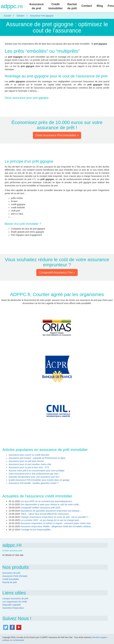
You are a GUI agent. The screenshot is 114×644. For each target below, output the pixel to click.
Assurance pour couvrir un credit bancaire (29, 455)
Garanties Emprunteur (13, 608)
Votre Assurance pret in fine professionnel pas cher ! (34, 474)
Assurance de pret (36, 6)
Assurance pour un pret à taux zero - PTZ (29, 467)
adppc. (12, 6)
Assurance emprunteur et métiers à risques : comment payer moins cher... (56, 523)
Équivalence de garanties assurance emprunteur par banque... (51, 511)
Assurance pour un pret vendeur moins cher (30, 464)
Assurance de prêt (11, 573)
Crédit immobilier (55, 6)
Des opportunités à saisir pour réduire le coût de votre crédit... (51, 504)
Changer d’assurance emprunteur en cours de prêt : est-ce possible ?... (55, 517)
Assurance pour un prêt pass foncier (26, 461)
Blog (100, 6)
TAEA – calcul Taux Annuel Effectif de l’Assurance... (45, 514)
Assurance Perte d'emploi (15, 576)
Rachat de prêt (72, 6)
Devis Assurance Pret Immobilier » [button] (57, 135)
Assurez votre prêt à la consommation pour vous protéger (37, 471)
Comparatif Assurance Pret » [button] (57, 272)
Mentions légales (100, 637)
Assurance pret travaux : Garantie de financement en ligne (37, 458)
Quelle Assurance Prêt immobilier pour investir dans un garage (39, 480)
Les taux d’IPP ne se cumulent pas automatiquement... (47, 501)
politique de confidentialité (13, 640)
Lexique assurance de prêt (15, 598)
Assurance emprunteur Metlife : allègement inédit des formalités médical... (56, 526)
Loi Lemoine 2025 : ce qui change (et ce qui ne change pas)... (51, 520)
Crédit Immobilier (11, 579)
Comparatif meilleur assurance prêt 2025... (41, 508)
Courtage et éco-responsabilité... (36, 530)
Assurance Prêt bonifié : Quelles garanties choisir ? (34, 483)
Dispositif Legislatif (11, 605)
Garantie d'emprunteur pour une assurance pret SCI (34, 477)
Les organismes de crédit (15, 602)
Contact (87, 6)
